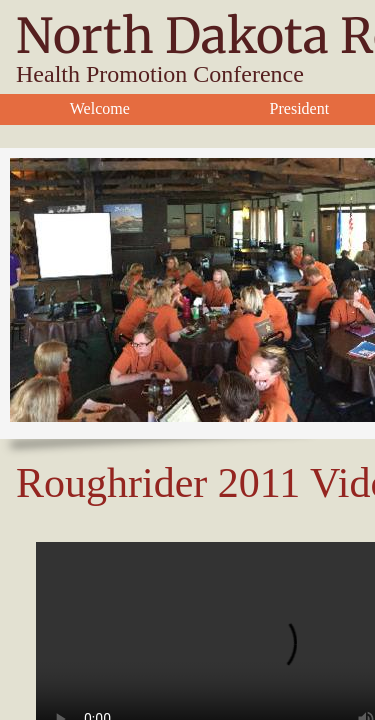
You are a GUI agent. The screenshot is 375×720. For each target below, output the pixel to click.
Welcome (100, 108)
